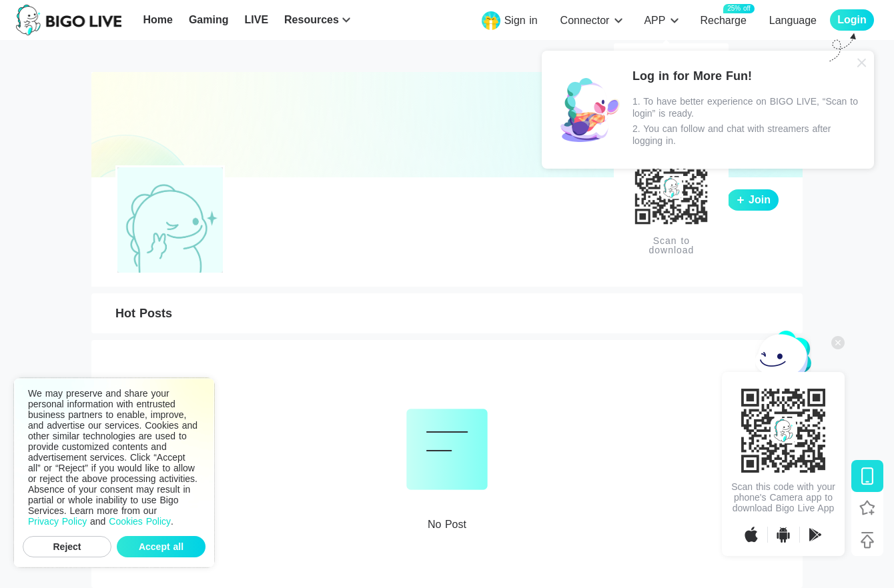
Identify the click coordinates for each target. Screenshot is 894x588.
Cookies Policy (140, 521)
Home (157, 20)
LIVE (256, 20)
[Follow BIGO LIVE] (867, 508)
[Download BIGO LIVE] (867, 476)
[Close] (862, 63)
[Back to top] (867, 540)
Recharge (723, 20)
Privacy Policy (57, 521)
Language (793, 20)
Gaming (209, 20)
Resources (312, 20)
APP (654, 20)
